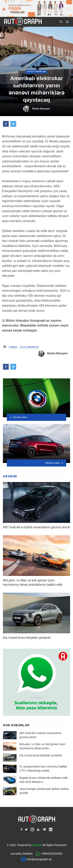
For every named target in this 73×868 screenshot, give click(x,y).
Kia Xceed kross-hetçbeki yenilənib (27, 638)
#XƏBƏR (13, 347)
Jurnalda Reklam (22, 854)
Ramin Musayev (41, 109)
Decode (37, 845)
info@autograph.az (39, 859)
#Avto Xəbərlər (37, 72)
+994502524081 (52, 854)
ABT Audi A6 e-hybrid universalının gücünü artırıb (36, 527)
